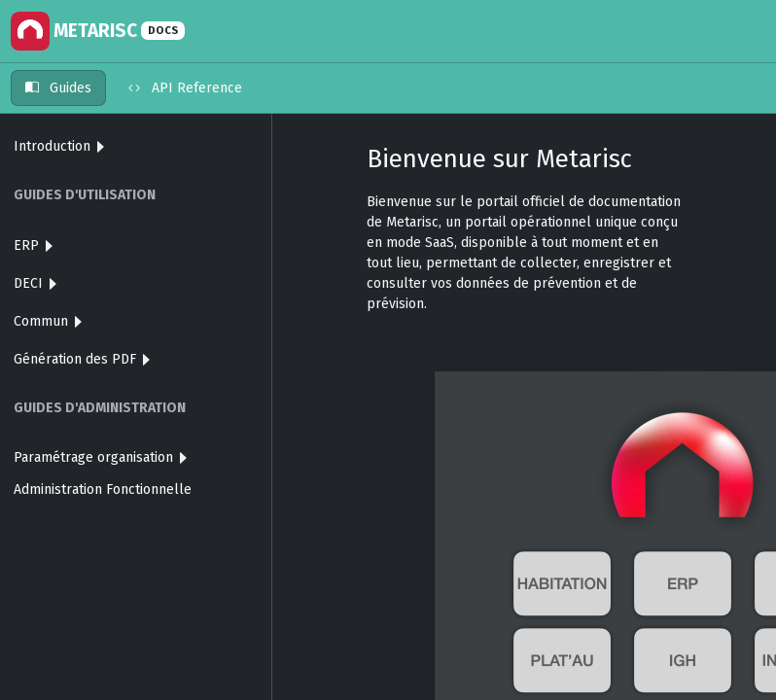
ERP (33, 245)
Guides (58, 88)
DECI (35, 283)
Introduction (59, 146)
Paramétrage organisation (100, 457)
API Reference (185, 88)
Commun (48, 321)
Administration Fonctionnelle (103, 490)
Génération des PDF (82, 359)
